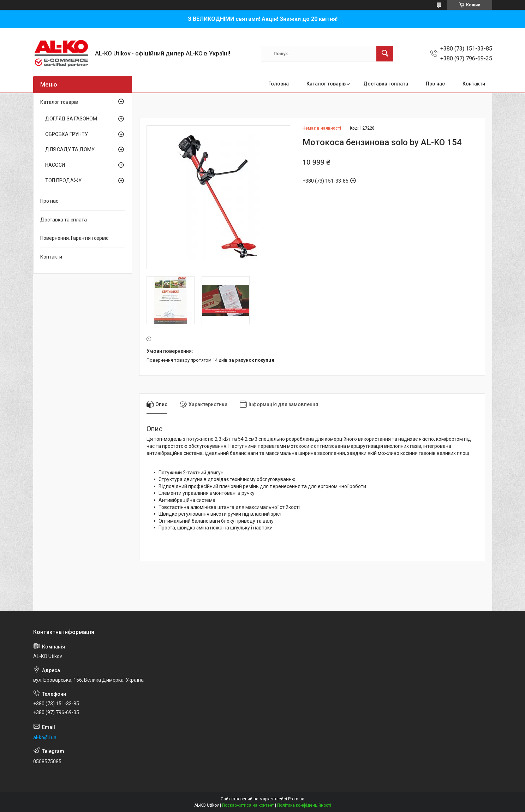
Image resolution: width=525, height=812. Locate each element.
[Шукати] (385, 54)
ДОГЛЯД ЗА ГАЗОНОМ (71, 119)
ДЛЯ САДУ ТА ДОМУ (70, 149)
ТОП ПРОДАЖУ (63, 180)
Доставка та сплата (64, 220)
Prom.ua (296, 799)
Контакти (474, 84)
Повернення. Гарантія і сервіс (74, 238)
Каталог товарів (326, 84)
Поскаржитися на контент (248, 805)
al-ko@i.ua (45, 737)
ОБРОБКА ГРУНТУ (67, 134)
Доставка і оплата (386, 84)
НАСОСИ (55, 165)
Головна (279, 84)
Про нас (435, 84)
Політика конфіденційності (304, 805)
